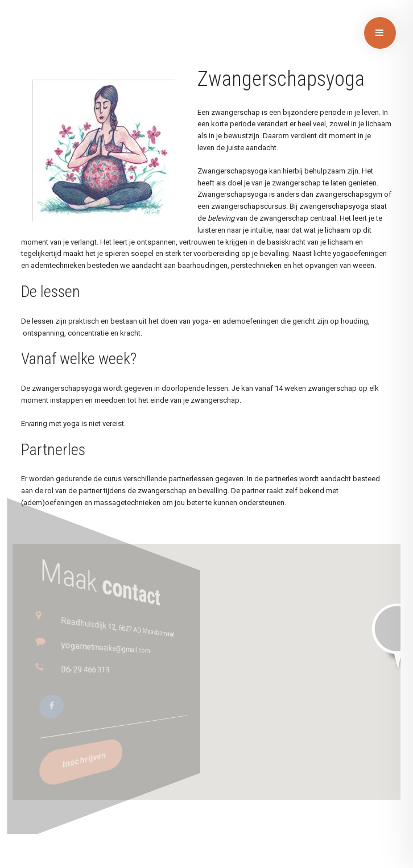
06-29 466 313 (118, 669)
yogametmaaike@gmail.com (123, 644)
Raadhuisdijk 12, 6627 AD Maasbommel (125, 623)
